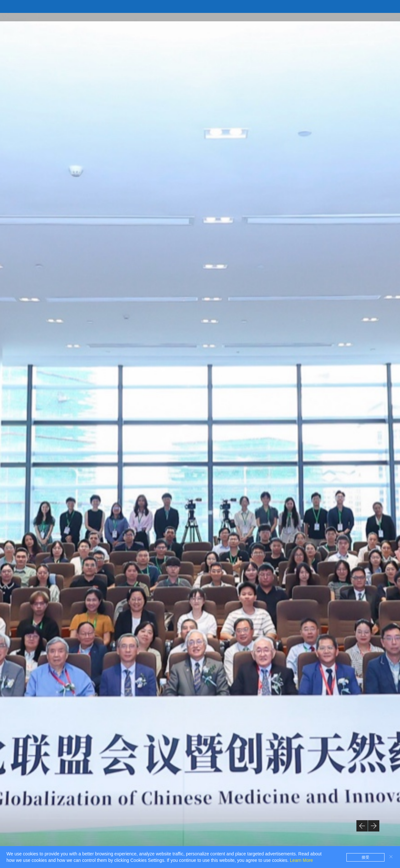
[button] (362, 826)
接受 (365, 857)
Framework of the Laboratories (261, 17)
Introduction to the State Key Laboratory (171, 17)
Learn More (302, 860)
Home (111, 17)
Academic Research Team (334, 17)
